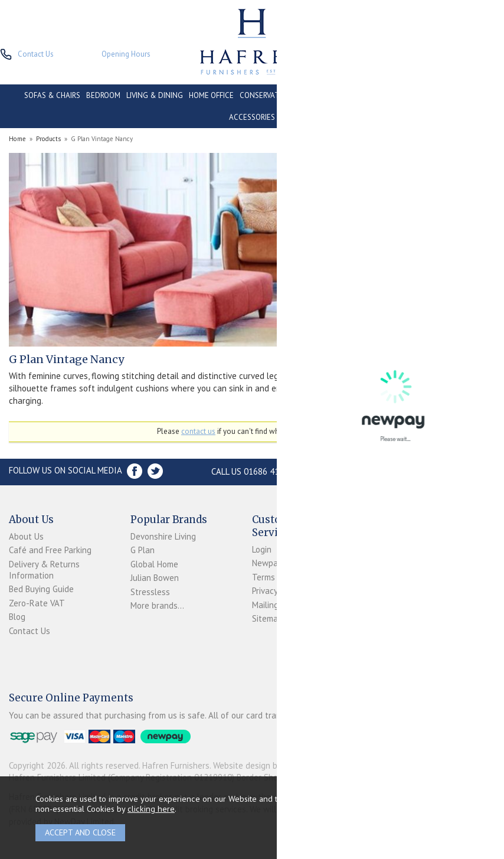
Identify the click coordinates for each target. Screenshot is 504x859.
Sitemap (267, 618)
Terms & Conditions (289, 577)
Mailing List (273, 605)
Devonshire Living (163, 536)
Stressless (150, 592)
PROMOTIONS (458, 95)
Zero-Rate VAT (37, 603)
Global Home (154, 564)
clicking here (151, 809)
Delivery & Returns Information (44, 570)
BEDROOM (103, 95)
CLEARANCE (409, 95)
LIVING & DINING (155, 95)
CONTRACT (363, 95)
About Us (26, 536)
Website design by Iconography (271, 765)
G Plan (143, 550)
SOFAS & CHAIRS (52, 95)
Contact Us (30, 631)
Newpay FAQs (278, 563)
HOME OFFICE (211, 95)
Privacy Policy (276, 591)
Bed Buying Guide (41, 589)
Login (262, 549)
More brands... (157, 605)
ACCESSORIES (252, 117)
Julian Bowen (155, 578)
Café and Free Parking (50, 550)
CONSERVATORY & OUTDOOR (289, 95)
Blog (17, 617)
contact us (198, 431)
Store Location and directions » (404, 471)
